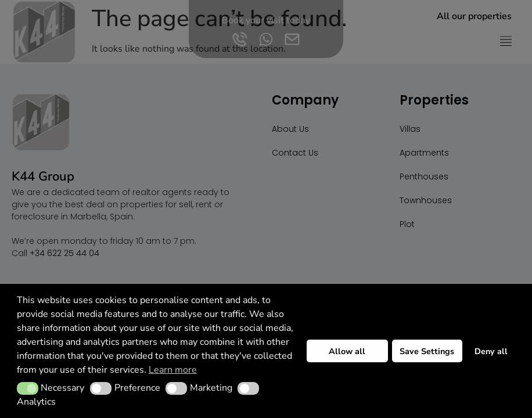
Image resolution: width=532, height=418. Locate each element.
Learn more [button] (173, 370)
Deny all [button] (491, 351)
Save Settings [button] (427, 351)
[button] (28, 388)
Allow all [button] (347, 351)
